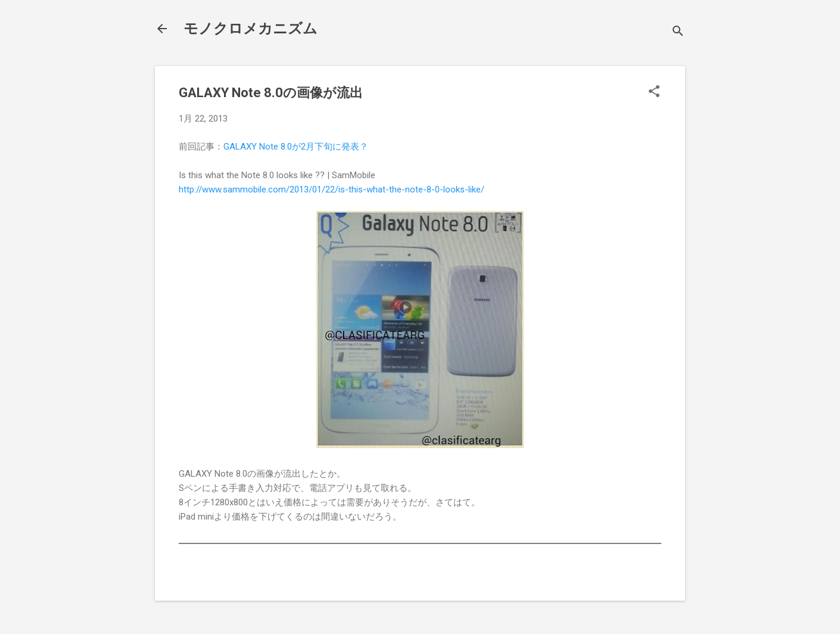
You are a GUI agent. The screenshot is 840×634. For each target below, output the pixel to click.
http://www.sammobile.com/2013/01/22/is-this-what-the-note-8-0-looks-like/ (332, 189)
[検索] (678, 32)
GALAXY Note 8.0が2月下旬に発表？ (296, 147)
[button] (654, 92)
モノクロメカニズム (251, 29)
